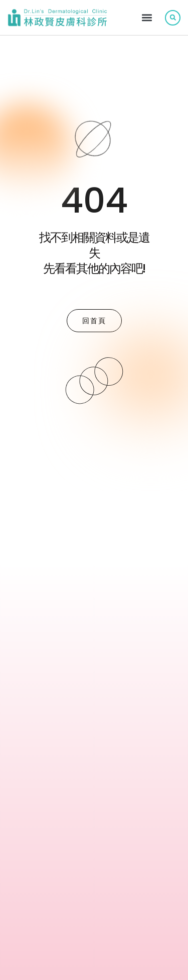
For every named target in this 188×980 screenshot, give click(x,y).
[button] (147, 18)
